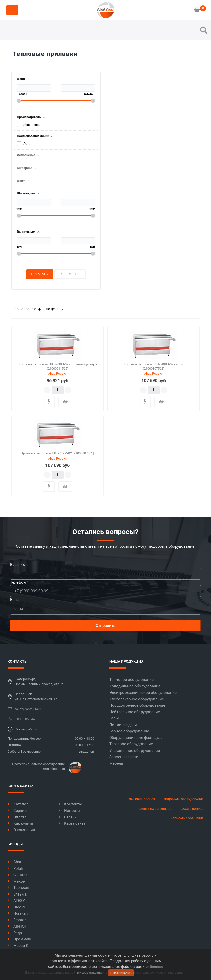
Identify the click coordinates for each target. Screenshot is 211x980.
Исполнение (26, 155)
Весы (114, 718)
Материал (25, 168)
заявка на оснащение (155, 809)
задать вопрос (192, 809)
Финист (17, 875)
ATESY (16, 901)
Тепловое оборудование (132, 680)
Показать (40, 274)
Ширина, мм (26, 193)
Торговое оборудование (131, 744)
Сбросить (70, 274)
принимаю (121, 973)
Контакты (70, 804)
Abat (14, 862)
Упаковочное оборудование (135, 751)
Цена (21, 79)
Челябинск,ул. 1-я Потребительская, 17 (36, 696)
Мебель (116, 763)
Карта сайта (72, 823)
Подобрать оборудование (184, 799)
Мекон (16, 881)
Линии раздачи (123, 725)
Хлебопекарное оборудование (137, 699)
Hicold (16, 907)
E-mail (15, 600)
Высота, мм (26, 232)
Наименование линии (33, 136)
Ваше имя (19, 565)
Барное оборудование (129, 731)
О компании (21, 830)
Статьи (67, 817)
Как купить (20, 823)
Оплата (17, 817)
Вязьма (17, 894)
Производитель (29, 117)
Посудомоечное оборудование (137, 705)
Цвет (21, 181)
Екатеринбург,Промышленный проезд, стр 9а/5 (41, 682)
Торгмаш (18, 888)
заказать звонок (142, 799)
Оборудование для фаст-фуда (136, 738)
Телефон (18, 582)
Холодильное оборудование (135, 686)
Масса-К (18, 946)
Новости (69, 811)
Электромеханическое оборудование (143, 693)
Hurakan (18, 913)
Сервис (17, 811)
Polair (15, 869)
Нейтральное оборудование (135, 712)
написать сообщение (187, 818)
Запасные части (124, 757)
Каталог (18, 804)
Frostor (17, 920)
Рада (15, 933)
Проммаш (19, 939)
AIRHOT (17, 926)
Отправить (105, 626)
